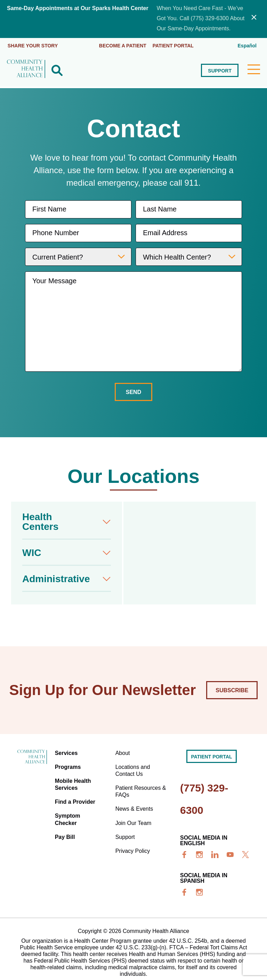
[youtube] (230, 854)
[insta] (200, 854)
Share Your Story (33, 45)
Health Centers (40, 521)
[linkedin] (215, 854)
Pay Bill (67, 825)
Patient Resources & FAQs (139, 785)
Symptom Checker (69, 810)
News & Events (135, 800)
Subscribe (232, 690)
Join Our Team (134, 813)
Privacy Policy (133, 838)
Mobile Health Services (75, 780)
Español (247, 45)
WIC (32, 552)
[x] (245, 854)
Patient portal (174, 45)
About (123, 752)
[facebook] (184, 854)
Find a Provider (77, 795)
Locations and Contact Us (133, 767)
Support (219, 70)
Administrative (56, 578)
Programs (70, 764)
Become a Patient (123, 45)
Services (68, 752)
